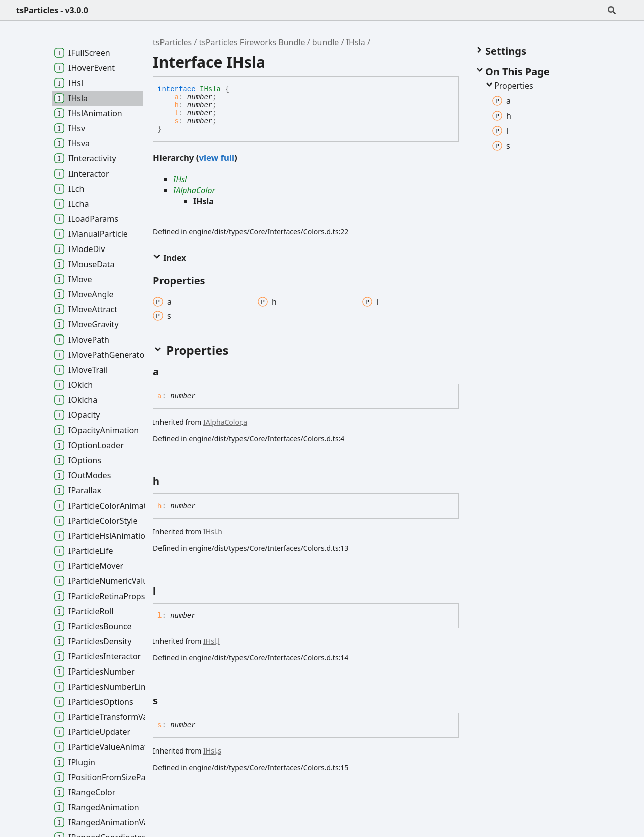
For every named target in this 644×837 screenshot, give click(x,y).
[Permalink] (168, 372)
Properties (509, 86)
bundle (326, 42)
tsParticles (172, 42)
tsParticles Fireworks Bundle (252, 42)
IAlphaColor (194, 190)
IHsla (356, 42)
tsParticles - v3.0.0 (52, 10)
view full (216, 158)
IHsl (180, 179)
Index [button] (169, 258)
